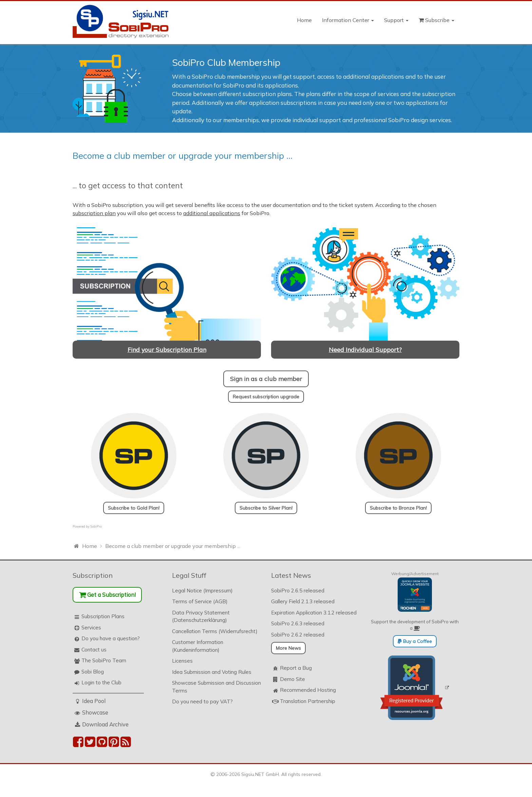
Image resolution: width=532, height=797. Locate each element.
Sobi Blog (93, 672)
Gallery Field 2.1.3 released (303, 601)
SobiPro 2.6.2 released (298, 635)
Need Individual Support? (365, 349)
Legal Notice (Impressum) (202, 591)
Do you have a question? (111, 638)
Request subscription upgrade (266, 397)
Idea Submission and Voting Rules (212, 672)
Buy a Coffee (415, 641)
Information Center (348, 20)
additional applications (212, 213)
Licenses (182, 661)
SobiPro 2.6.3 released (298, 623)
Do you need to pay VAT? (202, 701)
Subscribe (436, 20)
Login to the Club (101, 682)
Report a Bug (296, 668)
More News (288, 648)
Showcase (95, 712)
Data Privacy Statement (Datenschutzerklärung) (201, 616)
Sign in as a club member (266, 379)
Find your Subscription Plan (167, 349)
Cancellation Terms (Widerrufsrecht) (215, 631)
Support (396, 20)
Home (304, 20)
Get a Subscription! (107, 595)
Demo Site (292, 679)
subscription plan (94, 213)
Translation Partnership (308, 701)
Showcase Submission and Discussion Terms (216, 687)
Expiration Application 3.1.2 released (314, 613)
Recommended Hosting (308, 690)
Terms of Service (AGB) (200, 601)
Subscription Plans (103, 616)
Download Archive (105, 724)
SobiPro (96, 526)
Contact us (94, 650)
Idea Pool (94, 701)
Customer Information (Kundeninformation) (198, 646)
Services (91, 628)
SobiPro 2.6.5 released (298, 591)
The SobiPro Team (104, 660)
